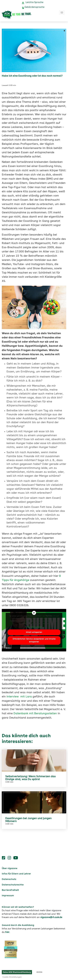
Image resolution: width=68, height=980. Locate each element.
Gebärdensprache (34, 7)
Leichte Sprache (34, 2)
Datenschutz (9, 879)
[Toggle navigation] (62, 13)
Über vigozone (10, 868)
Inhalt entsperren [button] (34, 632)
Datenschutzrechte (13, 885)
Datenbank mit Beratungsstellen (35, 714)
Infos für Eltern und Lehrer (16, 874)
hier (7, 932)
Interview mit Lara (19, 697)
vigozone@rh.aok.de (51, 917)
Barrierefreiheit (10, 890)
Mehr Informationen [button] (34, 627)
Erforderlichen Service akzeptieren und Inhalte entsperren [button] (34, 640)
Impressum (8, 896)
